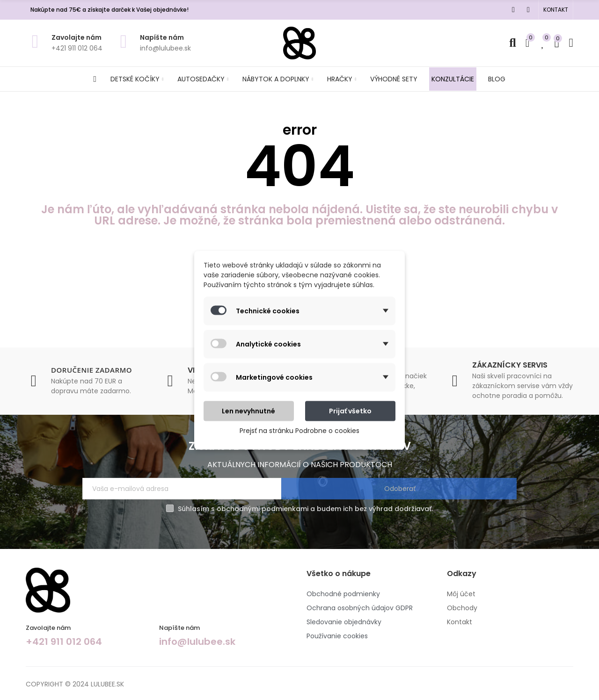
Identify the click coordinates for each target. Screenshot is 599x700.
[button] (556, 10)
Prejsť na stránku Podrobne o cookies (299, 430)
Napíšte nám (162, 37)
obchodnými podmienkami (263, 512)
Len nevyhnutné (248, 411)
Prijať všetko (350, 411)
